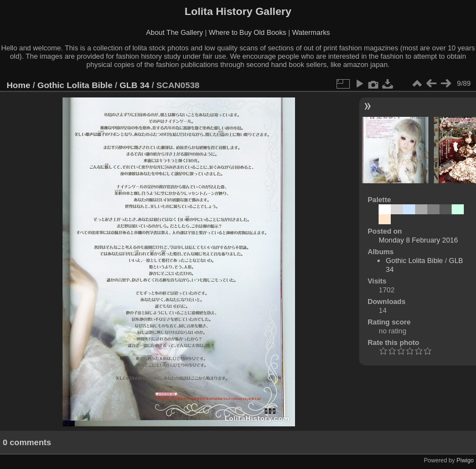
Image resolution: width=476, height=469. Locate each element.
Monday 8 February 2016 (418, 240)
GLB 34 (134, 85)
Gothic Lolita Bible (75, 85)
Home (19, 85)
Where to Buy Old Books (247, 32)
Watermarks (311, 32)
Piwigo (465, 460)
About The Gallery (175, 32)
